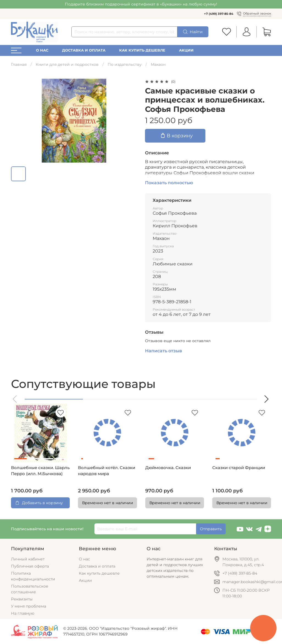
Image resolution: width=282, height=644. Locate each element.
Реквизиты (22, 599)
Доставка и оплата (84, 50)
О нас (42, 50)
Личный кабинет (28, 559)
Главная (19, 64)
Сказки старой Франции (239, 468)
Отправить (211, 529)
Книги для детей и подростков (67, 64)
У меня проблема (29, 606)
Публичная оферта (30, 566)
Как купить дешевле (142, 50)
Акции (186, 50)
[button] (15, 399)
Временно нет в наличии (108, 503)
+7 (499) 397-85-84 (219, 14)
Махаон (158, 64)
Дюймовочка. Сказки (168, 468)
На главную (23, 613)
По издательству (125, 64)
